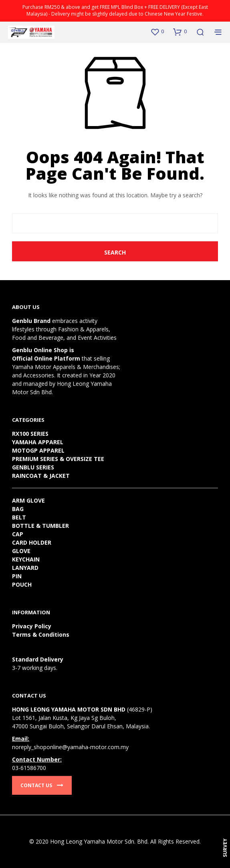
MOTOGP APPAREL (38, 450)
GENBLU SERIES (33, 467)
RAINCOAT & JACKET (41, 476)
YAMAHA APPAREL (38, 442)
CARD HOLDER (32, 542)
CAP (18, 534)
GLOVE (21, 551)
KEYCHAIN (26, 559)
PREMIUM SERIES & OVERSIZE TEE (58, 459)
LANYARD (25, 568)
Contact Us (42, 785)
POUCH (22, 584)
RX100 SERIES (30, 434)
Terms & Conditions (41, 634)
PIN (17, 576)
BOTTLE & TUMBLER (40, 526)
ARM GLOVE (28, 500)
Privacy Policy (32, 626)
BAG (18, 509)
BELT (19, 517)
